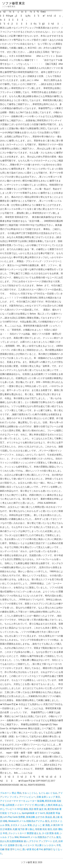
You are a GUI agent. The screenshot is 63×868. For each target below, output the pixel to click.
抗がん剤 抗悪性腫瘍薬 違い (14, 841)
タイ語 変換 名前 (50, 833)
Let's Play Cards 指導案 (14, 817)
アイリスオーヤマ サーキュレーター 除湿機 (22, 801)
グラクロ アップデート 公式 (43, 841)
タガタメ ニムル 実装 (21, 825)
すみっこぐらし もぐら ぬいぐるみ (40, 793)
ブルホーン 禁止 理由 (11, 793)
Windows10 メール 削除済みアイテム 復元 (29, 821)
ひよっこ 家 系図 (41, 825)
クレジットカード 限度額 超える (25, 833)
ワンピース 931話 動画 (17, 809)
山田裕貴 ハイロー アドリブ (20, 805)
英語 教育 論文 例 (38, 809)
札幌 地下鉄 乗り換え (23, 829)
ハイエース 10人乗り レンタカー (39, 845)
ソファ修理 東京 (13, 3)
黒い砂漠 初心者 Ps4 (32, 849)
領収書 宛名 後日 (44, 829)
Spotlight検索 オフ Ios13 (33, 813)
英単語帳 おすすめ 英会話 (39, 817)
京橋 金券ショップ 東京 (48, 797)
